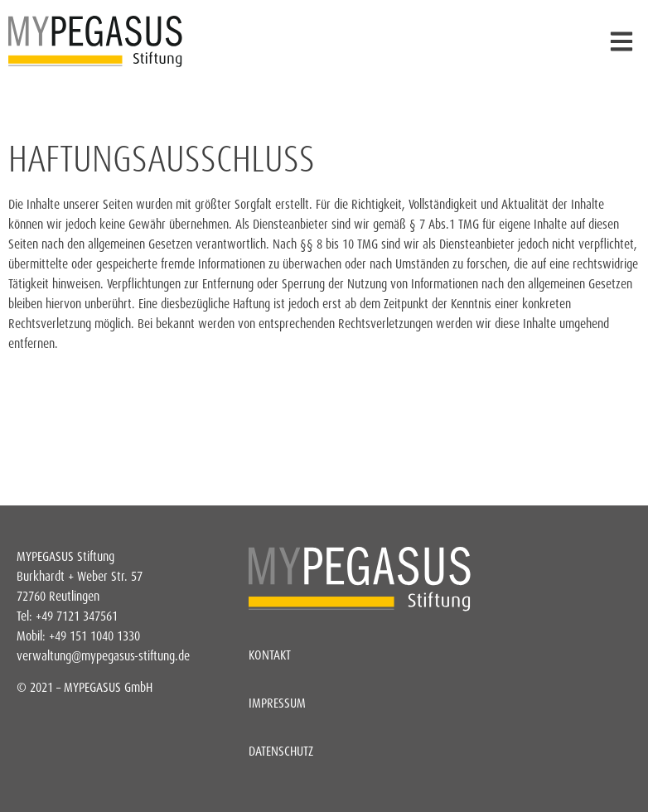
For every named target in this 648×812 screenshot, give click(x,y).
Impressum (277, 703)
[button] (621, 42)
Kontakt (270, 655)
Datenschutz (281, 751)
